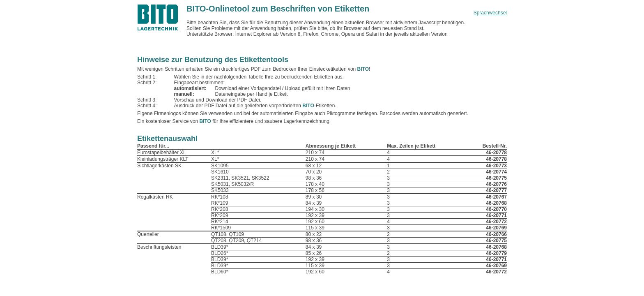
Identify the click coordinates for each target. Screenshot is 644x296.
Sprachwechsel (490, 13)
